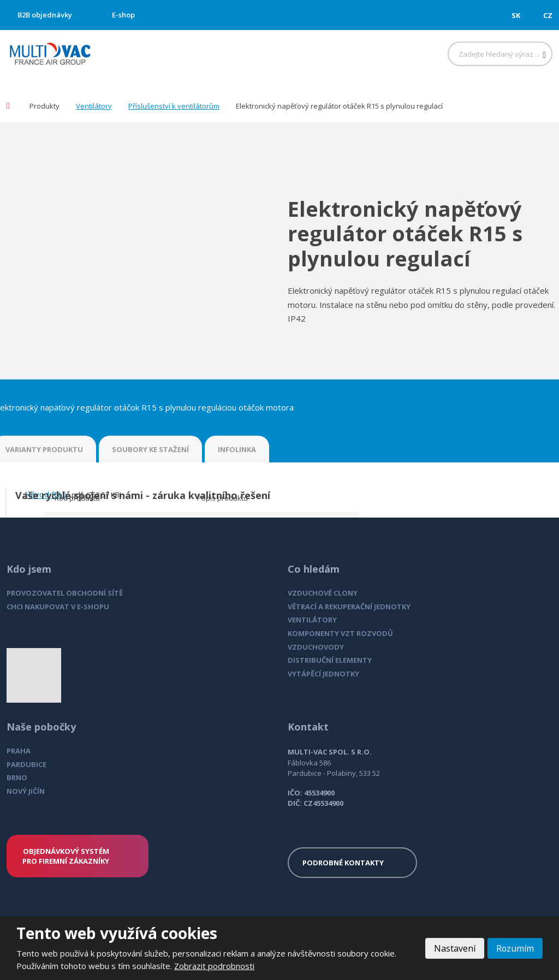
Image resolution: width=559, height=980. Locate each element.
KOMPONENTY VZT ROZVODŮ (340, 633)
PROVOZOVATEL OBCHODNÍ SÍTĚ (65, 593)
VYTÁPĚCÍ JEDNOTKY (323, 674)
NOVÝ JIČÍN (26, 791)
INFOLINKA (237, 449)
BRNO (17, 777)
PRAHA (19, 751)
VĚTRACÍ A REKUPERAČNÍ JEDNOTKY (349, 607)
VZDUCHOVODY (316, 647)
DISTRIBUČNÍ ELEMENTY (330, 660)
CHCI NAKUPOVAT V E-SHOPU (58, 607)
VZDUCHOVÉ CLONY (323, 593)
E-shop (123, 15)
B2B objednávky (45, 15)
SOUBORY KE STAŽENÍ (150, 449)
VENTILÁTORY (312, 620)
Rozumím (515, 948)
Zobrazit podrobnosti (214, 966)
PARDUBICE (26, 764)
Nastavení (454, 948)
